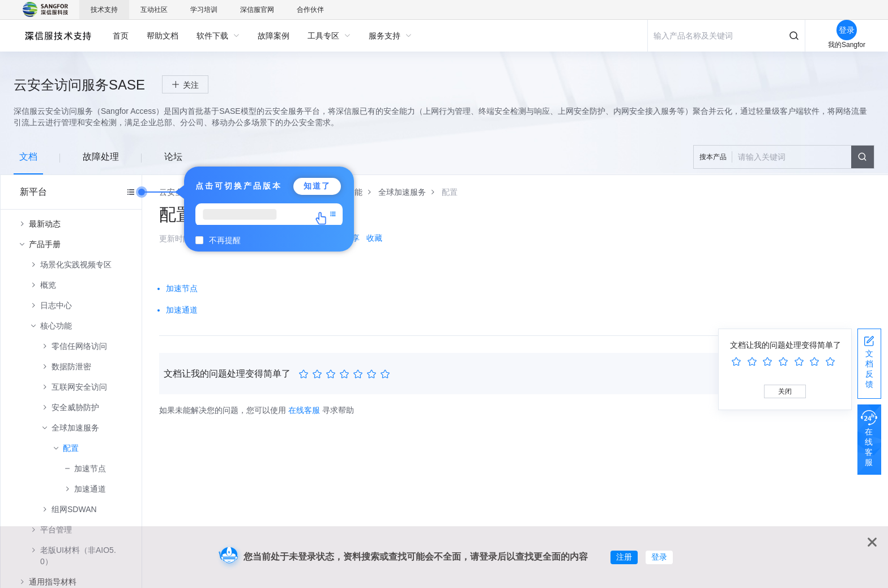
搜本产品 (713, 157)
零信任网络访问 (79, 346)
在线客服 (304, 410)
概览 (48, 285)
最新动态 (45, 224)
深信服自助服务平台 (57, 35)
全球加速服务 (75, 428)
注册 (624, 557)
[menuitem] (121, 36)
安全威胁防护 (75, 407)
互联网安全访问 (79, 387)
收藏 (374, 238)
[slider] (346, 374)
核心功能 (56, 326)
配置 (71, 448)
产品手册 (45, 244)
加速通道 (90, 489)
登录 (659, 557)
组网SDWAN (74, 509)
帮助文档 (163, 36)
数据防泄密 (71, 367)
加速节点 (90, 468)
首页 (121, 36)
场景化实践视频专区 (76, 265)
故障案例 (274, 36)
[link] (402, 192)
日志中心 (56, 305)
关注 (191, 85)
